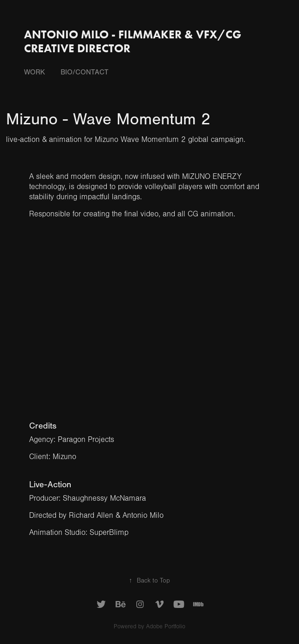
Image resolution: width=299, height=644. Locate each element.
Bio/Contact (85, 72)
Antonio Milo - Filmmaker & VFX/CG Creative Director (134, 41)
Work (34, 72)
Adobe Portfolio (166, 626)
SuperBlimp (109, 532)
